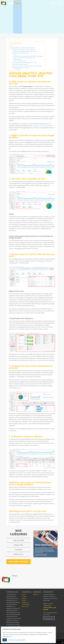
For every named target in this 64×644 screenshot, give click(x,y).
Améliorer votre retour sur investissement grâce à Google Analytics (27, 66)
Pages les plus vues (18, 59)
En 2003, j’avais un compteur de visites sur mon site (24, 50)
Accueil (24, 594)
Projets (24, 598)
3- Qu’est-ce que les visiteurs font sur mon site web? (24, 58)
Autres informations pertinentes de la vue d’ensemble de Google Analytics (28, 56)
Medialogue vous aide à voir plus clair (21, 68)
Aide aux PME (19, 540)
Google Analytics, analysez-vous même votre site (23, 48)
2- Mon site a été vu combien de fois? (21, 53)
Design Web (19, 545)
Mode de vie (18, 554)
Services (24, 600)
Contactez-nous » (49, 618)
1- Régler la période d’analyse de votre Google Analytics (25, 51)
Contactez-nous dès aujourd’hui (41, 126)
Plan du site (25, 606)
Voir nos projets (18, 562)
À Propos (24, 596)
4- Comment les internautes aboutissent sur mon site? (24, 63)
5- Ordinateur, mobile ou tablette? (20, 64)
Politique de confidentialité (17, 640)
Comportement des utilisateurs (20, 61)
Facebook (18, 550)
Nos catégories (18, 69)
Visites (15, 55)
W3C (49, 124)
